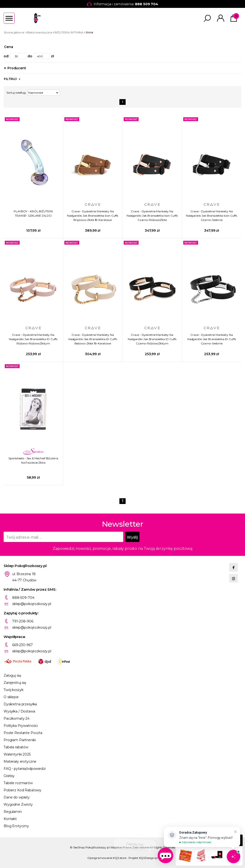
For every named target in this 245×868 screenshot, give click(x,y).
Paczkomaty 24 (17, 718)
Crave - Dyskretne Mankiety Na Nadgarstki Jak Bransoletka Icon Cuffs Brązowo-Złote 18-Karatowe (93, 216)
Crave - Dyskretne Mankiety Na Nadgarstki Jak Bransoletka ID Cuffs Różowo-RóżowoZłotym (33, 339)
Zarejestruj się (15, 683)
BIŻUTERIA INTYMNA (69, 32)
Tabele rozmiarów (18, 783)
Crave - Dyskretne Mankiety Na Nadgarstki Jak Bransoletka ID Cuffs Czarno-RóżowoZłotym (152, 339)
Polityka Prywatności (21, 726)
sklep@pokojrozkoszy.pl (32, 604)
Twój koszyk (13, 690)
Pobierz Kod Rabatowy (22, 790)
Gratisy (9, 776)
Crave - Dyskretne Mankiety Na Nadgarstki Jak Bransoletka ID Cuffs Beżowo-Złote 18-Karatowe (93, 339)
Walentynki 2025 (17, 754)
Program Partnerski (20, 740)
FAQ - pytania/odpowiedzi (25, 769)
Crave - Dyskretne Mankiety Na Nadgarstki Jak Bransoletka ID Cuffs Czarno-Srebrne (212, 339)
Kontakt (10, 819)
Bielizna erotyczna (40, 32)
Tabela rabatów (16, 747)
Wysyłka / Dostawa (19, 711)
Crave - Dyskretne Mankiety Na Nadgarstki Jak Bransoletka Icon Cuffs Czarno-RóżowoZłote (152, 216)
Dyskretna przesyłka (20, 704)
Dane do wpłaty (17, 797)
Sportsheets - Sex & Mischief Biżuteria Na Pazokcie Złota (33, 460)
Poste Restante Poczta (23, 733)
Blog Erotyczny (16, 826)
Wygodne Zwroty (18, 804)
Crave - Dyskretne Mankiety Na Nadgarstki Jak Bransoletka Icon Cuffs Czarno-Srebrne (212, 216)
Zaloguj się (12, 675)
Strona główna (14, 32)
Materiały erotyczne (20, 761)
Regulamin (13, 812)
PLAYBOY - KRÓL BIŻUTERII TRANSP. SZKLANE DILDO (33, 213)
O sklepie (11, 697)
